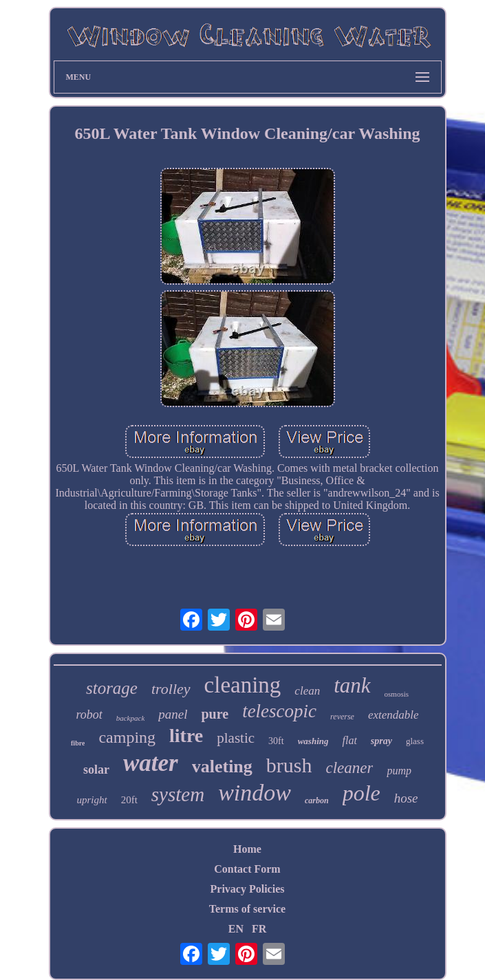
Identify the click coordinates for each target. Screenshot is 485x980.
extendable (394, 715)
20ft (129, 800)
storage (112, 688)
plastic (236, 738)
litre (186, 736)
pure (215, 714)
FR (259, 929)
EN (236, 929)
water (151, 763)
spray (381, 741)
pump (399, 771)
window (255, 793)
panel (173, 714)
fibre (78, 743)
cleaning (243, 685)
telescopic (279, 711)
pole (362, 793)
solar (96, 770)
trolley (171, 689)
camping (127, 737)
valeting (222, 766)
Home (247, 849)
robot (89, 715)
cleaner (349, 768)
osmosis (397, 694)
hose (406, 798)
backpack (131, 718)
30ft (276, 741)
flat (349, 740)
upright (91, 800)
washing (313, 741)
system (178, 794)
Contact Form (247, 869)
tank (352, 685)
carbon (317, 801)
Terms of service (247, 909)
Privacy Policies (248, 889)
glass (415, 741)
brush (289, 765)
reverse (342, 717)
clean (307, 691)
